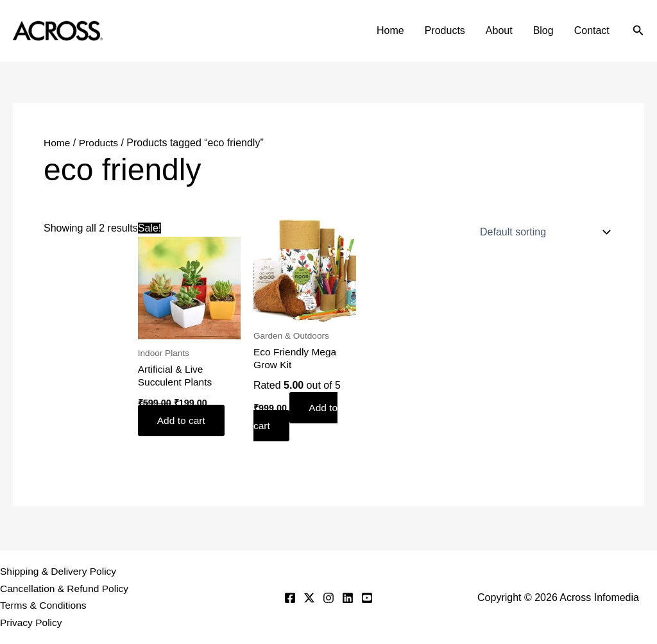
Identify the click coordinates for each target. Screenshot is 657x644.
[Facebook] (290, 597)
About (499, 30)
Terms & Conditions (45, 605)
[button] (638, 31)
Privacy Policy (32, 623)
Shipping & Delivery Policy (60, 570)
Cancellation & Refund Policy (66, 588)
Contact (592, 30)
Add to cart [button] (183, 421)
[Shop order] (542, 232)
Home (390, 30)
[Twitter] (309, 597)
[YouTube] (367, 597)
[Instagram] (328, 597)
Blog (543, 30)
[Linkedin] (348, 597)
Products (445, 30)
